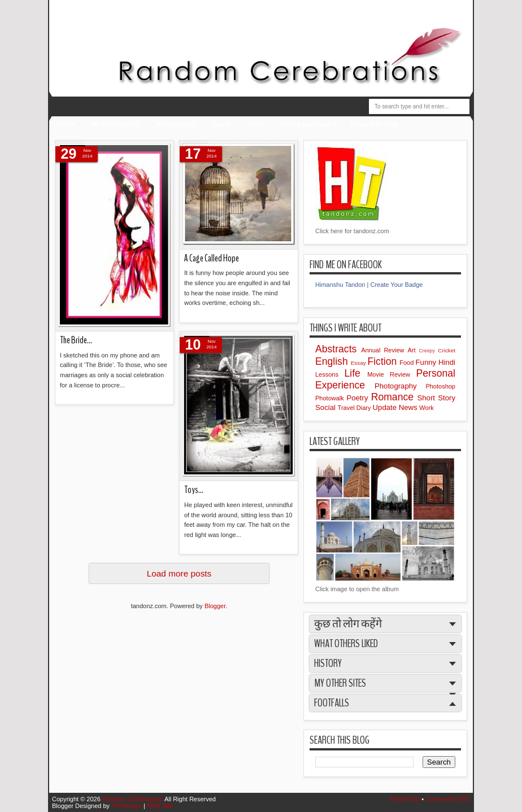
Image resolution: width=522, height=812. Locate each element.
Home (66, 124)
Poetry (358, 398)
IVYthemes (127, 806)
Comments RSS (448, 799)
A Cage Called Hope (212, 258)
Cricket (447, 350)
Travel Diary (355, 408)
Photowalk (331, 398)
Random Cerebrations (133, 799)
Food (255, 124)
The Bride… (76, 340)
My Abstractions (116, 124)
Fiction (383, 361)
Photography (176, 124)
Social (327, 407)
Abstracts (338, 349)
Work (426, 408)
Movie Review (391, 374)
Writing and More (304, 124)
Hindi (447, 362)
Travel (221, 124)
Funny (427, 362)
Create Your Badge (396, 285)
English (333, 361)
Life (356, 373)
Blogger (215, 606)
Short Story (436, 398)
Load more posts (179, 573)
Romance (394, 397)
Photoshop (440, 386)
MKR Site (160, 806)
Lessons (330, 374)
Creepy (429, 351)
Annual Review (384, 350)
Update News (396, 407)
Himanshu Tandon (340, 285)
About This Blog (374, 124)
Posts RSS (406, 799)
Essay (359, 363)
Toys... (194, 490)
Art (413, 350)
